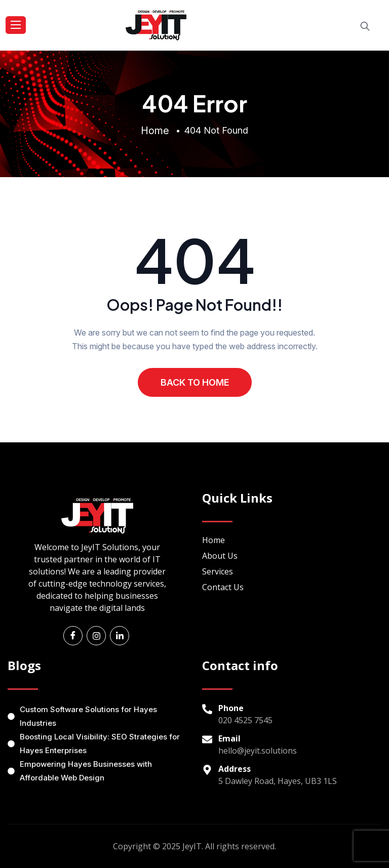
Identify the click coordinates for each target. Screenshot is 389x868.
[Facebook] (73, 636)
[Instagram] (96, 636)
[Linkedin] (120, 636)
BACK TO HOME (195, 382)
